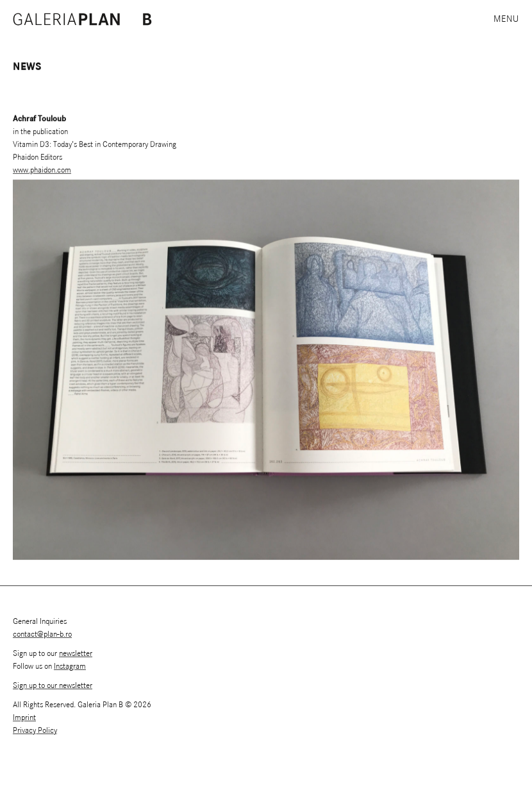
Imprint (24, 718)
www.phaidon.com (42, 171)
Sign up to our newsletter (53, 686)
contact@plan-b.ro (42, 634)
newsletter (76, 654)
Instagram (70, 667)
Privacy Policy (35, 731)
